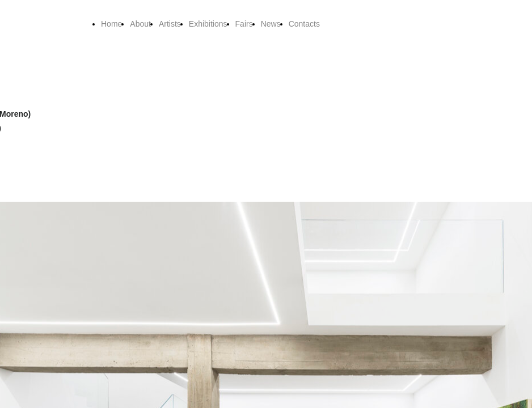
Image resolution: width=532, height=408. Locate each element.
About (140, 24)
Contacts (304, 24)
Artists (170, 24)
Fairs (244, 24)
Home (111, 24)
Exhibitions (208, 24)
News (271, 24)
